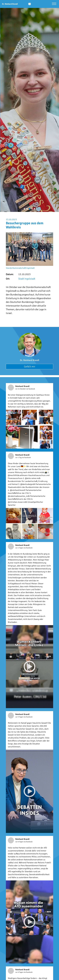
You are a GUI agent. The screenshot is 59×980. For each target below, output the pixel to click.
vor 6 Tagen (20, 842)
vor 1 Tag (19, 458)
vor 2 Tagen (20, 548)
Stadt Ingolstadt (27, 279)
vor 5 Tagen (20, 717)
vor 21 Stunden (21, 389)
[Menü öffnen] (54, 4)
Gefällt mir (30, 367)
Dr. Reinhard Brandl (30, 360)
